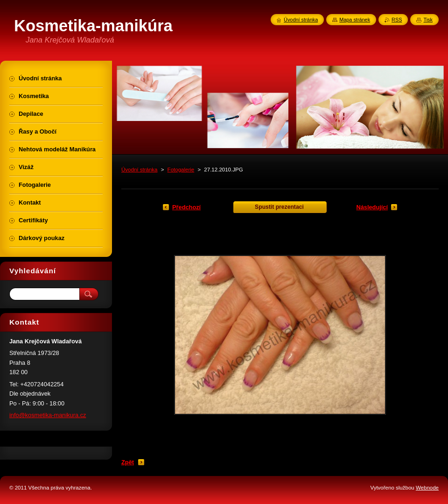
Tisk (428, 20)
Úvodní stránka (139, 170)
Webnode (427, 488)
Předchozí (186, 207)
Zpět (128, 462)
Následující (372, 207)
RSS (397, 20)
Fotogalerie (181, 170)
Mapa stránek (355, 20)
